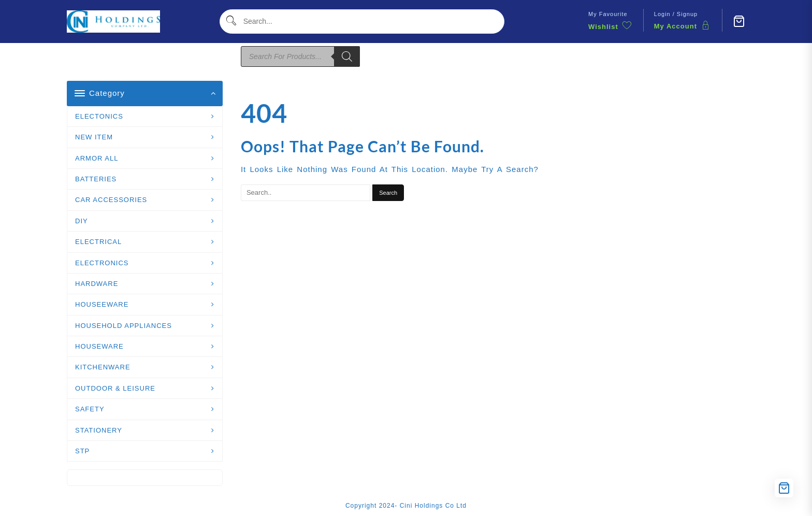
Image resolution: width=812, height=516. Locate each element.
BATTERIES (96, 179)
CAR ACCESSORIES (111, 200)
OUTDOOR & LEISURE (115, 388)
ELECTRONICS (102, 263)
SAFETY (90, 409)
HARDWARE (97, 284)
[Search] (347, 56)
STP (82, 451)
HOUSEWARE (99, 346)
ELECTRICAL (98, 242)
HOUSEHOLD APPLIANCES (124, 326)
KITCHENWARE (103, 367)
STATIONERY (99, 430)
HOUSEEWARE (102, 304)
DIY (82, 221)
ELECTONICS (99, 116)
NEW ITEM (94, 137)
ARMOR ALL (97, 158)
